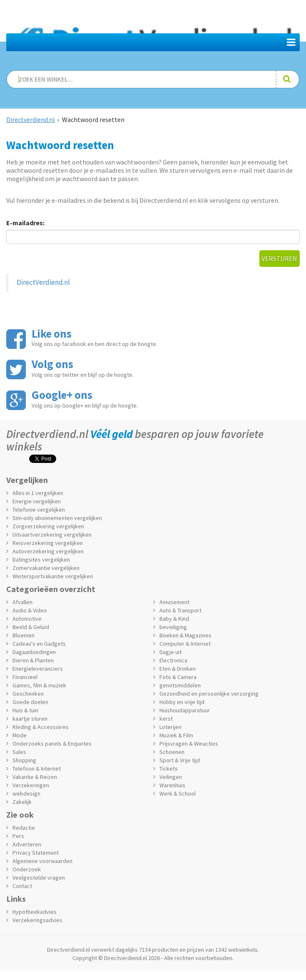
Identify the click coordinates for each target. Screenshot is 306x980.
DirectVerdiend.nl (43, 282)
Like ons (52, 333)
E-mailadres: (25, 223)
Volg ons (52, 364)
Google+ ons (62, 395)
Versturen (280, 259)
